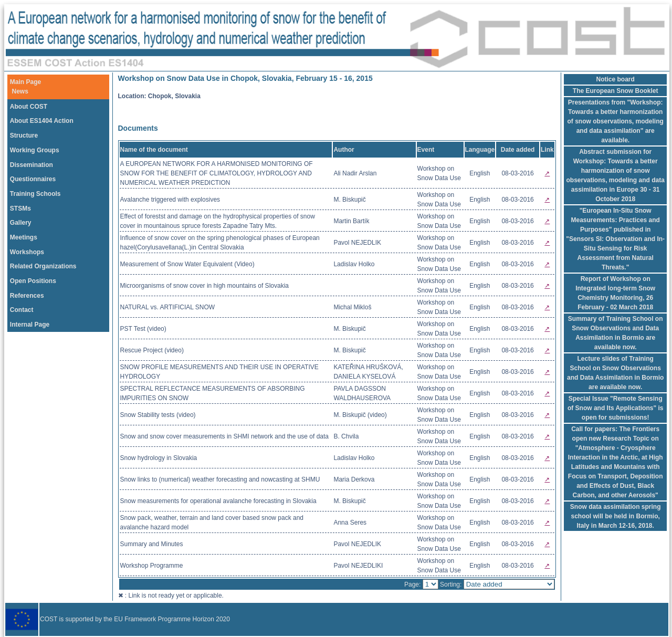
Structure (24, 135)
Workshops (27, 252)
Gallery (21, 223)
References (27, 296)
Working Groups (35, 150)
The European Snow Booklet (616, 91)
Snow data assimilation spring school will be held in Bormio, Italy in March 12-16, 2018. (616, 516)
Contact (22, 310)
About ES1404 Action (42, 121)
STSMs (20, 208)
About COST (29, 107)
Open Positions (33, 281)
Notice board (616, 79)
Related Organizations (43, 266)
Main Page (25, 82)
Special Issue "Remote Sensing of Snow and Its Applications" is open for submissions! (616, 408)
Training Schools (35, 194)
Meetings (24, 237)
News (20, 91)
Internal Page (30, 325)
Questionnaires (33, 179)
